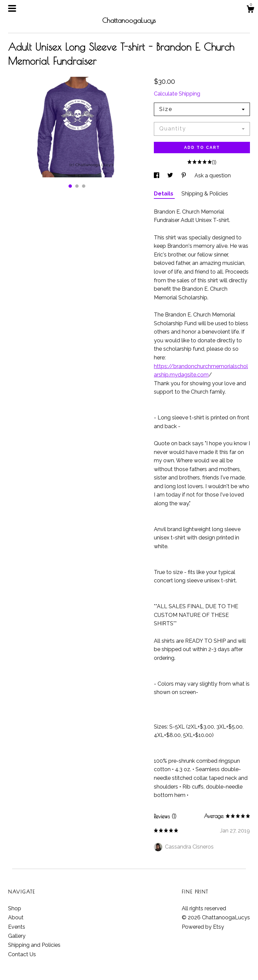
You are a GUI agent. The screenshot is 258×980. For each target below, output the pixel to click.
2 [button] (77, 186)
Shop (15, 908)
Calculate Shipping (177, 94)
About (16, 917)
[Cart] (250, 10)
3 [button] (84, 186)
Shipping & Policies (205, 194)
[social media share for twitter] (171, 176)
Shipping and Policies (34, 945)
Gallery (17, 936)
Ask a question (213, 176)
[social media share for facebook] (157, 176)
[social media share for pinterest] (184, 176)
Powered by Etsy (203, 927)
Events (17, 927)
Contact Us (22, 954)
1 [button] (70, 186)
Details (164, 194)
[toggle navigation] (12, 8)
